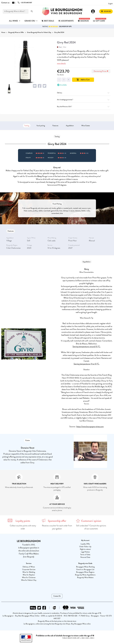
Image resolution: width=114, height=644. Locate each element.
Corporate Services (29, 569)
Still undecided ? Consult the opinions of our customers (91, 527)
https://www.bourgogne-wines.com (90, 426)
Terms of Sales (85, 555)
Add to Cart (83, 80)
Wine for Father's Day (29, 580)
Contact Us (57, 596)
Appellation (70, 126)
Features (55, 126)
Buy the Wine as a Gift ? (84, 107)
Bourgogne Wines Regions (85, 572)
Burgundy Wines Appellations (85, 575)
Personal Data (85, 557)
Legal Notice (85, 552)
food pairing (41, 126)
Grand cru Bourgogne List (85, 569)
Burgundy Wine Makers (85, 577)
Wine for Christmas (29, 577)
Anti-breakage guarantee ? (84, 100)
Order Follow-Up (85, 547)
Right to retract (85, 549)
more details (61, 63)
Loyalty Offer (85, 544)
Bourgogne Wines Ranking (85, 567)
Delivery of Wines (29, 567)
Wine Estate (86, 126)
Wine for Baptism (29, 575)
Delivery (84, 93)
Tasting (27, 126)
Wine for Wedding (29, 572)
